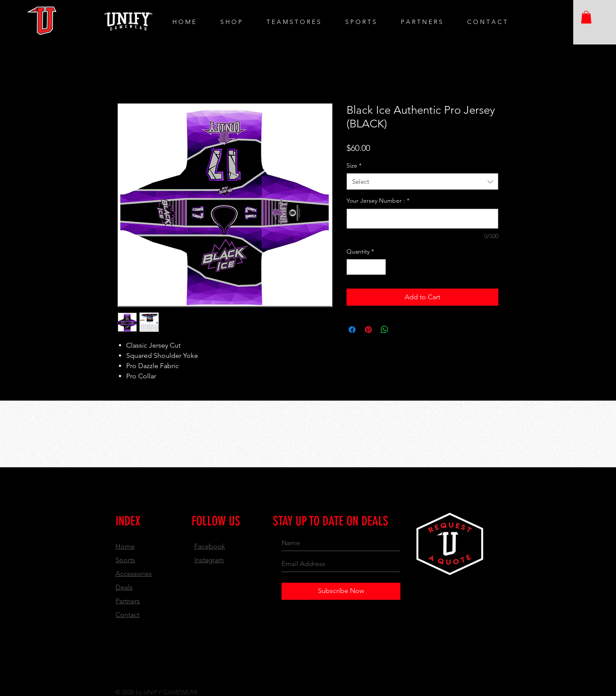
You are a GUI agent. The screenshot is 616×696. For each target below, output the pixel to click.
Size (354, 165)
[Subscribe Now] (341, 591)
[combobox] (422, 181)
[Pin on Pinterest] (368, 330)
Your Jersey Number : (378, 201)
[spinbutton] (366, 267)
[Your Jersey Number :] (422, 219)
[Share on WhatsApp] (385, 330)
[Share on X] (401, 330)
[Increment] (379, 267)
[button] (586, 17)
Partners (128, 601)
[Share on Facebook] (352, 330)
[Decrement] (353, 267)
